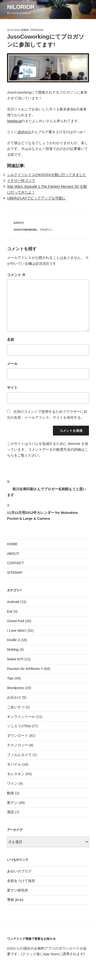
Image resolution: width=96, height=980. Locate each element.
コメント (16, 275)
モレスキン (16, 774)
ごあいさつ (16, 707)
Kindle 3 (13, 640)
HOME (12, 544)
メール (12, 364)
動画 (11, 793)
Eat (10, 611)
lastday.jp (14, 121)
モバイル (14, 764)
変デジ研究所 (18, 890)
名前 (11, 339)
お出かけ (19, 223)
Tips (10, 678)
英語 (11, 812)
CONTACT (15, 563)
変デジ (12, 803)
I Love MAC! (17, 630)
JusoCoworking (25, 230)
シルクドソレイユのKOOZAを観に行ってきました (47, 175)
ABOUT (13, 554)
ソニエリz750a (19, 726)
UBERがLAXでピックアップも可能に (36, 198)
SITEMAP (15, 572)
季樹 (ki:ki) (15, 900)
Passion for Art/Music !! (25, 669)
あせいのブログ (19, 871)
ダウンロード (18, 735)
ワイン (12, 783)
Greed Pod (16, 621)
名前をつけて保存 (21, 881)
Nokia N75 (15, 659)
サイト (12, 387)
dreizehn (37, 30)
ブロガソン (46, 230)
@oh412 (24, 132)
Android (13, 602)
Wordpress (15, 688)
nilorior (21, 7)
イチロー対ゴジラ (21, 180)
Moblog (13, 649)
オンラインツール (21, 717)
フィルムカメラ (19, 755)
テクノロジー (18, 745)
